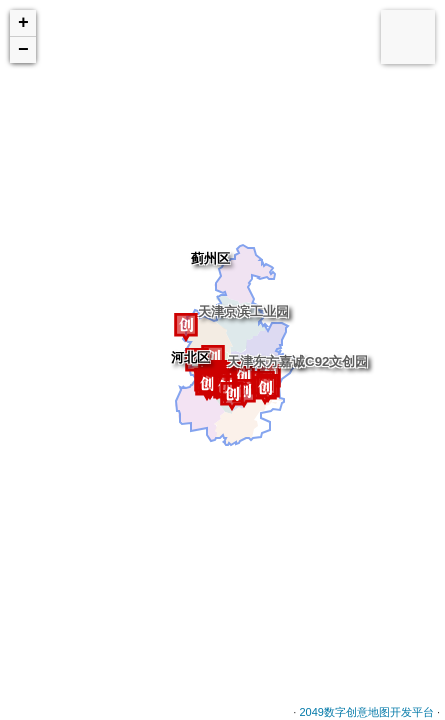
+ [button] (23, 23)
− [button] (23, 50)
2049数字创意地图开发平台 (366, 712)
